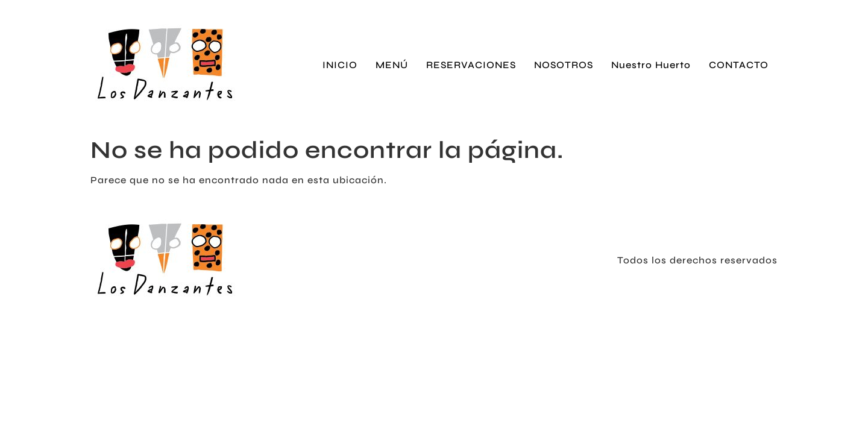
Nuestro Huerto (651, 65)
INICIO (340, 65)
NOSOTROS (564, 65)
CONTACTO (739, 65)
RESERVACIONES (471, 65)
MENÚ (392, 65)
